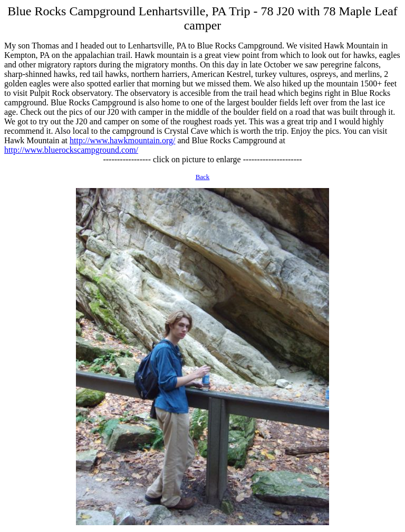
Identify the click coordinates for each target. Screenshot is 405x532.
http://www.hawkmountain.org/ (122, 140)
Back (203, 177)
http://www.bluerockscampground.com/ (71, 150)
